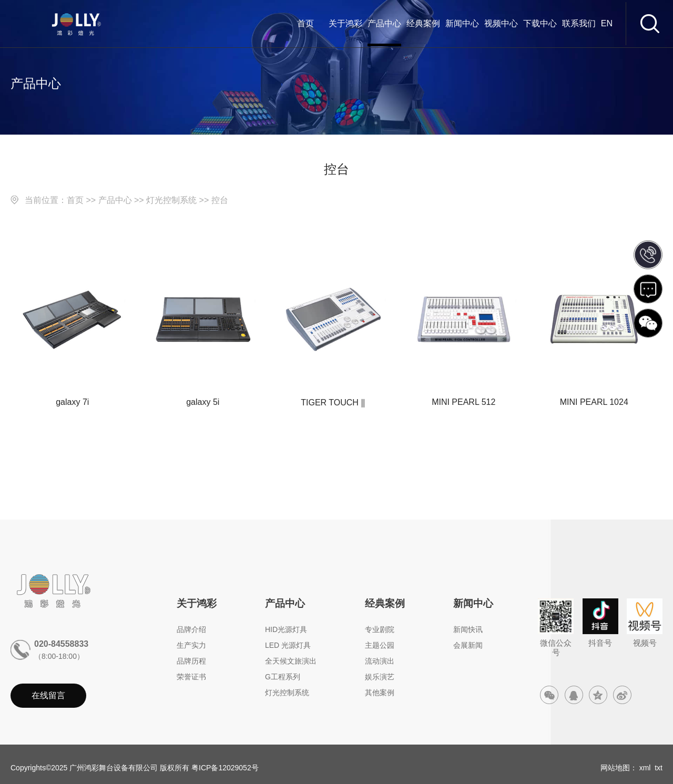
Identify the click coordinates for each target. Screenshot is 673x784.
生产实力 (191, 645)
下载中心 (540, 24)
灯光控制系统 (171, 200)
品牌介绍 (191, 629)
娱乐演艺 (380, 677)
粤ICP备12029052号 (225, 768)
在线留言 (48, 695)
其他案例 (380, 693)
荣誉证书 (191, 677)
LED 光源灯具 (288, 645)
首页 (305, 24)
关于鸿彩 (345, 24)
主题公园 (380, 645)
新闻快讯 (468, 629)
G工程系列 (283, 677)
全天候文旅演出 (291, 661)
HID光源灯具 (286, 629)
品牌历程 (191, 661)
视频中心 (501, 24)
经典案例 (423, 24)
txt (659, 768)
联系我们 (579, 24)
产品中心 (384, 24)
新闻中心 (462, 24)
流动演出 (380, 661)
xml (645, 768)
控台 (220, 200)
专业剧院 (380, 629)
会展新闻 (468, 645)
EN (607, 24)
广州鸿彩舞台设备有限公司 (114, 768)
